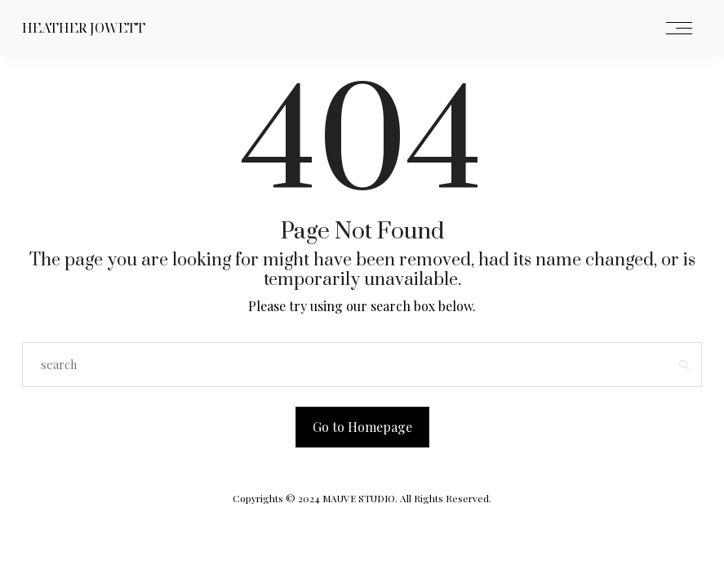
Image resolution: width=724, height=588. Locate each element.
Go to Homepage (362, 427)
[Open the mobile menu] (679, 29)
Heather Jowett (84, 28)
